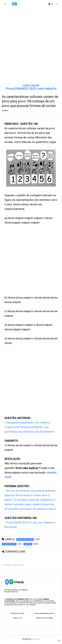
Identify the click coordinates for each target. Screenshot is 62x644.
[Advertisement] (26, 263)
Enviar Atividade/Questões (44, 613)
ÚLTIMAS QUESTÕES (13, 565)
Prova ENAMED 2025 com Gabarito (31, 89)
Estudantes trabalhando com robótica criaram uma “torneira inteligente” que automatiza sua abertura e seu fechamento (29, 427)
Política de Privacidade (44, 618)
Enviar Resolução (18, 613)
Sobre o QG (18, 618)
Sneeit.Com (36, 639)
